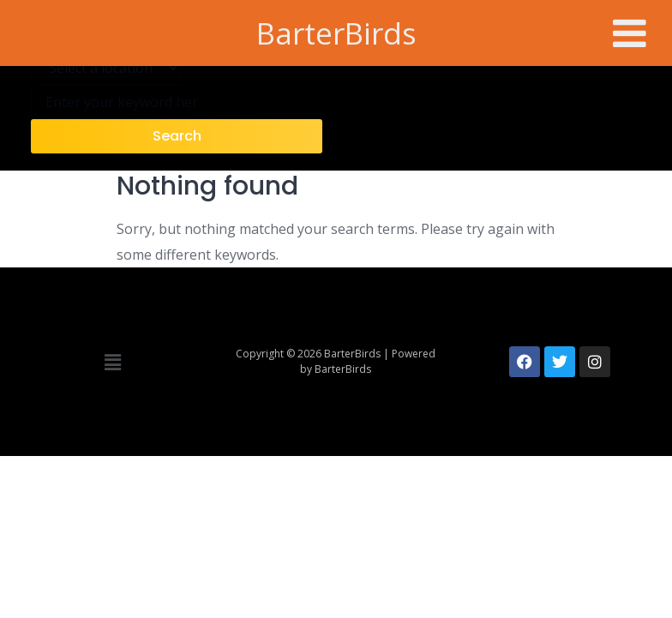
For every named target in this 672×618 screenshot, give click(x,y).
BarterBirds (336, 33)
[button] (112, 362)
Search (177, 136)
